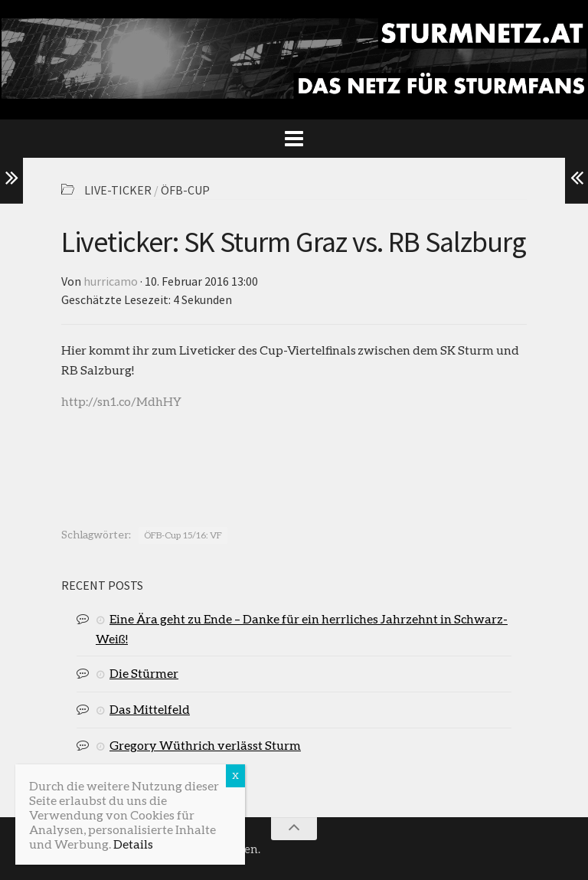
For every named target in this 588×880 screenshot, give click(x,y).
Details (133, 844)
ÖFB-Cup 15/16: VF (183, 535)
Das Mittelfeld (150, 709)
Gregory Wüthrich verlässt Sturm (205, 745)
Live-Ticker (118, 190)
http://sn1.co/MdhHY (121, 401)
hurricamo (111, 281)
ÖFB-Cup (185, 190)
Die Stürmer (144, 673)
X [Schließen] (235, 775)
